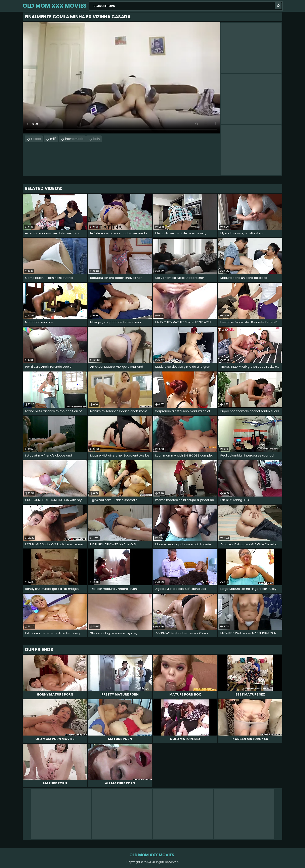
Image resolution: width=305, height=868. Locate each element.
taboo (36, 139)
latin (96, 139)
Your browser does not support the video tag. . (122, 78)
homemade (74, 139)
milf (53, 139)
